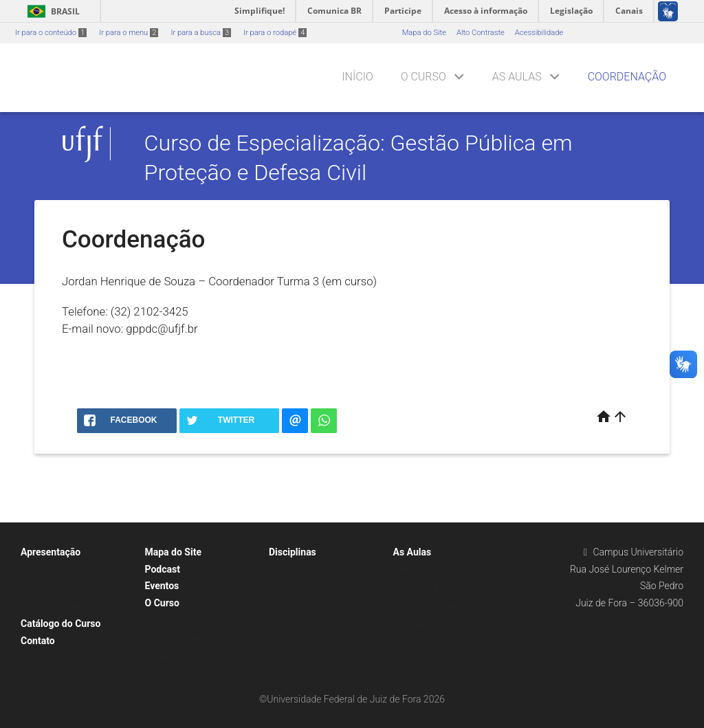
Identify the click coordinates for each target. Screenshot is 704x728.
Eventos (162, 586)
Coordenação (627, 77)
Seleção (166, 657)
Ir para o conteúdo (51, 33)
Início (357, 77)
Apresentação (51, 552)
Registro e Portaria (184, 620)
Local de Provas (427, 661)
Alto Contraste (481, 33)
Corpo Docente (426, 643)
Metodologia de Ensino (439, 588)
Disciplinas (293, 552)
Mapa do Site (424, 33)
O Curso (423, 77)
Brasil (51, 11)
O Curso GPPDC (179, 639)
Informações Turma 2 (437, 570)
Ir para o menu (129, 33)
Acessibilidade (539, 33)
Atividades (418, 625)
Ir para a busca (201, 33)
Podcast (163, 569)
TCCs (37, 588)
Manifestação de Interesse (73, 658)
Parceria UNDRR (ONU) (67, 607)
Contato (38, 641)
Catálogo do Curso (60, 624)
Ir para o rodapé (275, 33)
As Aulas (517, 77)
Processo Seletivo (431, 607)
